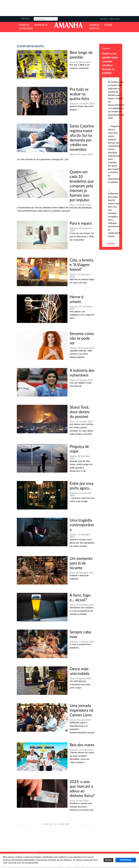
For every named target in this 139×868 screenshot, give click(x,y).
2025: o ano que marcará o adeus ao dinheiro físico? (82, 789)
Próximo (87, 824)
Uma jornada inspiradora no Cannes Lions (81, 710)
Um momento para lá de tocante (81, 563)
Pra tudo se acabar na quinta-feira (79, 94)
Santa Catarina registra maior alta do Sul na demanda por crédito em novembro (82, 138)
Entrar (104, 19)
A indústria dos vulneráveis (82, 373)
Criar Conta (115, 19)
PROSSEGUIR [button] (126, 860)
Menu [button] (25, 19)
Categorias (26, 29)
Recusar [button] (108, 860)
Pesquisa (34, 17)
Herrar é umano (77, 299)
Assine (108, 25)
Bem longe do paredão (81, 55)
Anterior (23, 824)
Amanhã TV (41, 25)
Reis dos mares (82, 745)
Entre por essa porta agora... (81, 486)
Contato (94, 29)
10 (67, 824)
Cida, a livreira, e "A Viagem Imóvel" (82, 265)
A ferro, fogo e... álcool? (80, 597)
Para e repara (81, 223)
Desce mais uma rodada (79, 671)
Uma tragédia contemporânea (82, 525)
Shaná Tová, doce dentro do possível (80, 412)
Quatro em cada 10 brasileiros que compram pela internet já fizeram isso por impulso (82, 186)
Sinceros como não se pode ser (82, 338)
